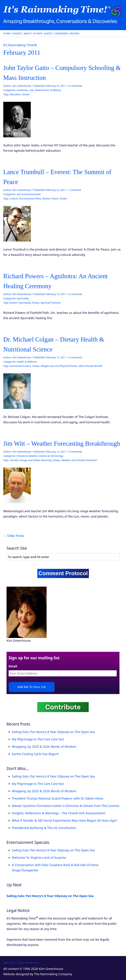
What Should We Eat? (91, 366)
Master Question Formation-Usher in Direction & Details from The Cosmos (66, 806)
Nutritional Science (20, 366)
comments (75, 86)
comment (75, 190)
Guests (48, 33)
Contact (17, 33)
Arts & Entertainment (29, 194)
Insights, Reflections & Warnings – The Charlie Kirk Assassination (59, 813)
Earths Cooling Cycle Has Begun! (35, 754)
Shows (26, 94)
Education (15, 94)
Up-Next (38, 33)
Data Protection (29, 963)
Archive (74, 33)
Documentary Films (30, 198)
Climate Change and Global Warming (31, 460)
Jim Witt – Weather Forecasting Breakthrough (62, 444)
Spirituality (23, 298)
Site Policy (10, 963)
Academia (22, 90)
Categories (61, 33)
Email (14, 666)
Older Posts (16, 536)
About (28, 33)
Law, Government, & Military (45, 90)
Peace (55, 198)
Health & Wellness (27, 362)
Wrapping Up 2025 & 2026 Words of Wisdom (44, 747)
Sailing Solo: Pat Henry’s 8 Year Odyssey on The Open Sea (53, 732)
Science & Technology (51, 456)
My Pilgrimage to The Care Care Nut (38, 739)
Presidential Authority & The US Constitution (44, 828)
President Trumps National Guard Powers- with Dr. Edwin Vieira (57, 798)
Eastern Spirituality (20, 303)
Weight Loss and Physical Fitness (59, 366)
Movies (46, 198)
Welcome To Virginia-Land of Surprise (39, 858)
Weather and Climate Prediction (79, 460)
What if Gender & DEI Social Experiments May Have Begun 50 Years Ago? (65, 820)
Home (7, 33)
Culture (14, 198)
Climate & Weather (27, 456)
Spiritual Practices (51, 303)
